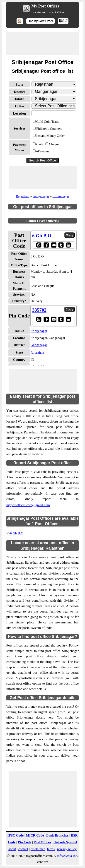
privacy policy (67, 849)
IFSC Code (16, 835)
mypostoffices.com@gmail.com (28, 505)
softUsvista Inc (67, 856)
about (12, 849)
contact (23, 849)
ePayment (43, 151)
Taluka (19, 99)
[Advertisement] (43, 44)
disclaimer (38, 849)
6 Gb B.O (17, 533)
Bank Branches (57, 835)
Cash (40, 144)
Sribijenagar (61, 196)
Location (19, 113)
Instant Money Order (51, 136)
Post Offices (42, 842)
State (19, 84)
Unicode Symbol (65, 842)
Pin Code (25, 842)
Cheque (54, 144)
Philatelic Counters (49, 129)
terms (51, 849)
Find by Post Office (40, 21)
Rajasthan (23, 196)
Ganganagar (41, 196)
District (19, 92)
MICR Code (35, 835)
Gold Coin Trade (48, 122)
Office (19, 106)
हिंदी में (63, 21)
